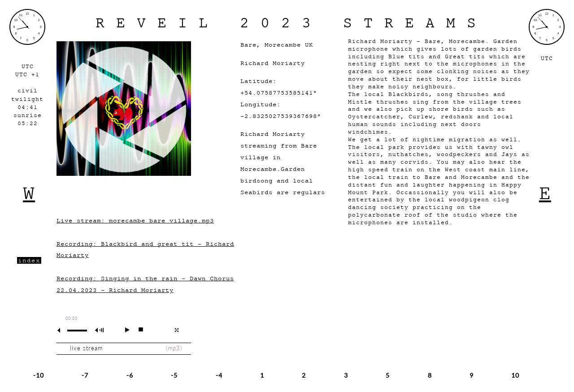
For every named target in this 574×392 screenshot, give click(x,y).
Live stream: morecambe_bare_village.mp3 (135, 220)
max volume (101, 330)
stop (137, 330)
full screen (176, 330)
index (29, 260)
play (124, 330)
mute (62, 330)
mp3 (174, 348)
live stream (86, 348)
